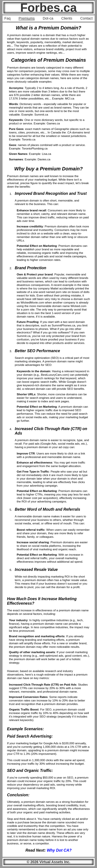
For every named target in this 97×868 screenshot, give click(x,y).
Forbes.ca (48, 8)
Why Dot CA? (59, 850)
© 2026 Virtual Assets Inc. (48, 862)
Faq (7, 18)
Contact (86, 18)
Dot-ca (48, 18)
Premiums (27, 18)
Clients (67, 18)
